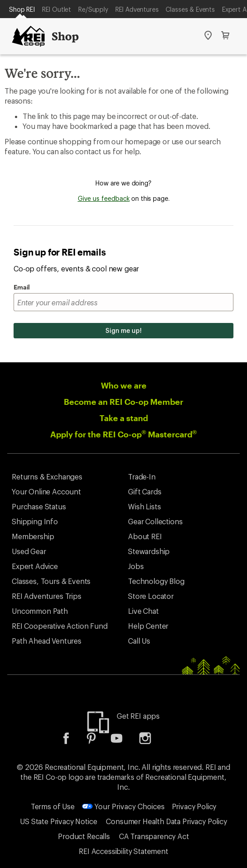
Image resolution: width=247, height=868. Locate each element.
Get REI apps (138, 716)
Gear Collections (155, 521)
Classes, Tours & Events (51, 581)
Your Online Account (46, 491)
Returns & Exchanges (47, 477)
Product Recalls (84, 836)
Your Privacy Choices (123, 806)
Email (22, 287)
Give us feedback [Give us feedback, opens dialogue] (104, 198)
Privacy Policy (194, 806)
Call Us (139, 641)
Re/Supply (93, 9)
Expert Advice (35, 566)
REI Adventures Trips (47, 596)
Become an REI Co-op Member (123, 402)
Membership (33, 536)
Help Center (148, 626)
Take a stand (124, 418)
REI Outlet (57, 9)
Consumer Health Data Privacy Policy (166, 821)
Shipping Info (35, 521)
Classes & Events (190, 9)
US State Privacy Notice (58, 821)
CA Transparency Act (154, 836)
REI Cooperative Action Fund (60, 626)
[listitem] (73, 741)
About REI (145, 536)
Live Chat (143, 611)
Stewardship (149, 551)
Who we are (124, 385)
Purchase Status (39, 506)
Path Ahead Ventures (47, 641)
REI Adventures (137, 9)
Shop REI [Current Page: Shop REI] (22, 9)
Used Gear (29, 551)
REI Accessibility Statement (123, 851)
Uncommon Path (40, 611)
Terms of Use (53, 806)
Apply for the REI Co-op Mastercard (123, 434)
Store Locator (151, 596)
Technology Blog (156, 581)
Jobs (136, 566)
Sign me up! (123, 330)
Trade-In (142, 477)
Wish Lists (144, 506)
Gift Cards (145, 491)
